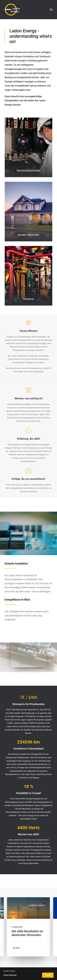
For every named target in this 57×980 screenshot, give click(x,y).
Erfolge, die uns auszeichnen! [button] (28, 479)
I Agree (48, 975)
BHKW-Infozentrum (37, 723)
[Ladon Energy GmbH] (12, 10)
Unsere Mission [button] (29, 331)
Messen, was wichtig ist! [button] (29, 398)
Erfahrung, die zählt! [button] (29, 439)
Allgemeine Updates (36, 905)
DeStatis (25, 723)
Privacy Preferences (10, 975)
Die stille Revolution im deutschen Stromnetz (27, 933)
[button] (51, 10)
